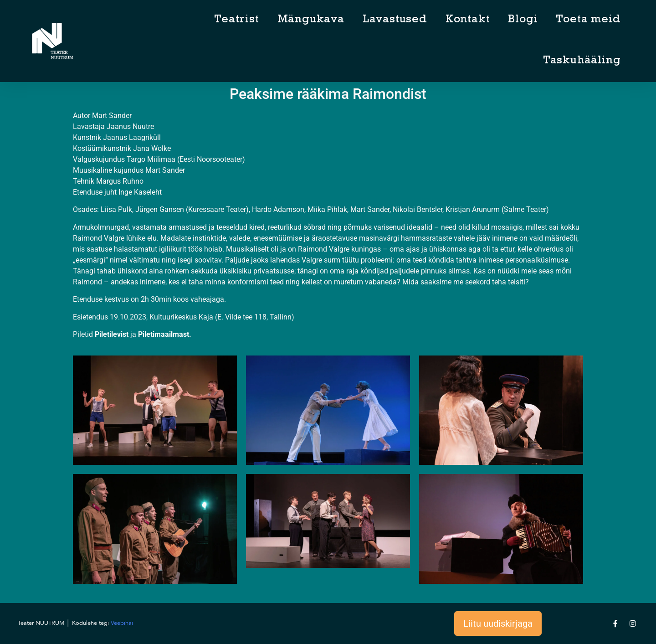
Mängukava (311, 20)
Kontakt (468, 20)
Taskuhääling (582, 61)
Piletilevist (112, 334)
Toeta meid (588, 20)
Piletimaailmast (164, 334)
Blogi (523, 20)
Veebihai (122, 623)
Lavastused (395, 20)
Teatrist (236, 20)
